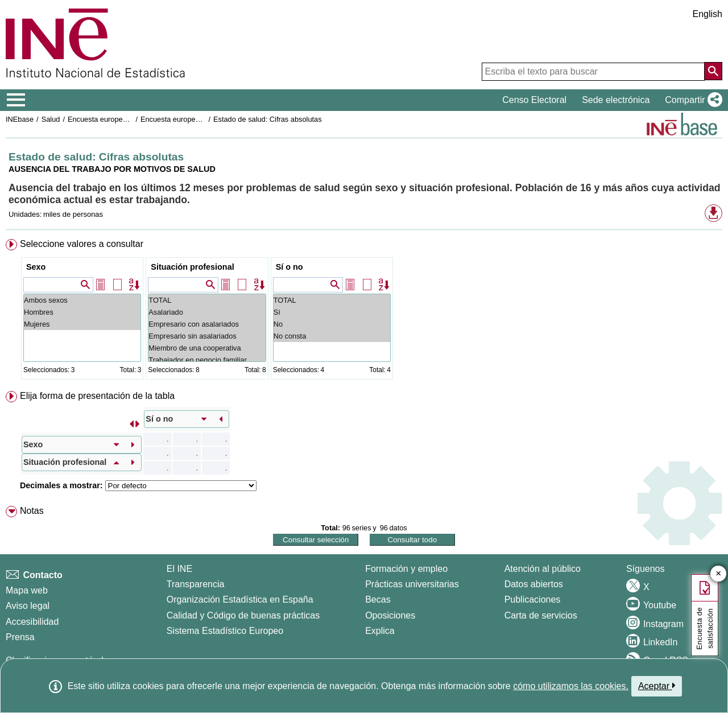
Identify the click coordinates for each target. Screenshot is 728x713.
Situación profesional (192, 267)
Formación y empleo (406, 569)
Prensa (20, 637)
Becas (378, 599)
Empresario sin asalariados (207, 336)
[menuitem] (364, 312)
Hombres (82, 312)
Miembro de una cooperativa (207, 348)
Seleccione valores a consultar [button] (82, 244)
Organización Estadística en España (240, 599)
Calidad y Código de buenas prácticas (243, 615)
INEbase (20, 119)
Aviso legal (28, 606)
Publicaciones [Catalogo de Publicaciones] (533, 599)
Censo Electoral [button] (534, 100)
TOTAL (207, 300)
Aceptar (657, 686)
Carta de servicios (541, 615)
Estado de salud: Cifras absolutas (268, 119)
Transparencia (196, 584)
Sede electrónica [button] (616, 100)
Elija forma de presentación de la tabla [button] (97, 396)
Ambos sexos (82, 300)
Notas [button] (32, 511)
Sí (332, 312)
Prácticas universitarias (412, 584)
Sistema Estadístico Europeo (225, 631)
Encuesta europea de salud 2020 (194, 119)
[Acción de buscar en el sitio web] (713, 71)
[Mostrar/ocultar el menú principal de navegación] (16, 100)
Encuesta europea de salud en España (131, 119)
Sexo (36, 267)
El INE (179, 569)
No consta (332, 336)
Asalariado (207, 312)
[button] (691, 100)
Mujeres (82, 324)
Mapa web (27, 590)
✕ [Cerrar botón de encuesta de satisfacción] (719, 574)
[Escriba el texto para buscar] (593, 72)
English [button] (708, 14)
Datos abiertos (534, 584)
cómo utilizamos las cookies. (571, 686)
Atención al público (543, 569)
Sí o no (289, 267)
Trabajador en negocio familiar (207, 360)
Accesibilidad (32, 622)
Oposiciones (390, 615)
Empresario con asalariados (207, 324)
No (332, 324)
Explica (380, 631)
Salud (51, 119)
